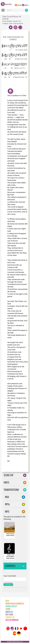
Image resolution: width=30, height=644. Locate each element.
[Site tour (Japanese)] (21, 629)
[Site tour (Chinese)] (25, 629)
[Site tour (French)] (17, 629)
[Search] (26, 10)
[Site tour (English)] (8, 629)
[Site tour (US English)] (12, 629)
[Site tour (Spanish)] (14, 634)
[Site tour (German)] (19, 634)
